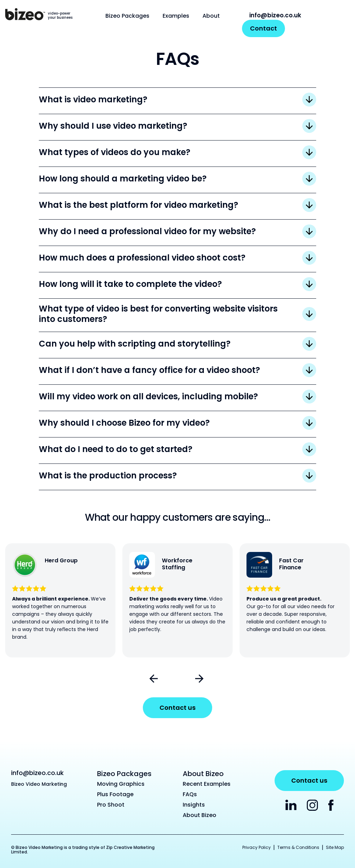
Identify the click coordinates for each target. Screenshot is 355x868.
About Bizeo (200, 815)
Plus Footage (115, 794)
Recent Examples (207, 784)
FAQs (190, 794)
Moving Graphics (121, 784)
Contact (263, 28)
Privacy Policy (257, 847)
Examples (176, 16)
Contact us (177, 708)
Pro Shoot (111, 805)
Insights (194, 805)
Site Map (335, 847)
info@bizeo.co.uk (272, 15)
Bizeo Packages (127, 16)
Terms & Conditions (298, 847)
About (211, 16)
